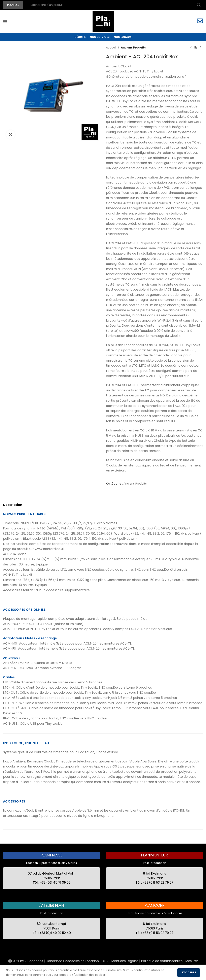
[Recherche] (115, 5)
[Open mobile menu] (5, 22)
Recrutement (110, 966)
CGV (105, 961)
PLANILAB (13, 5)
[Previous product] (191, 47)
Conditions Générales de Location (72, 961)
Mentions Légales (125, 961)
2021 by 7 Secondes (25, 961)
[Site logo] (103, 21)
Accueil (111, 47)
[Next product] (201, 47)
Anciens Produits (133, 47)
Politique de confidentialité (162, 961)
